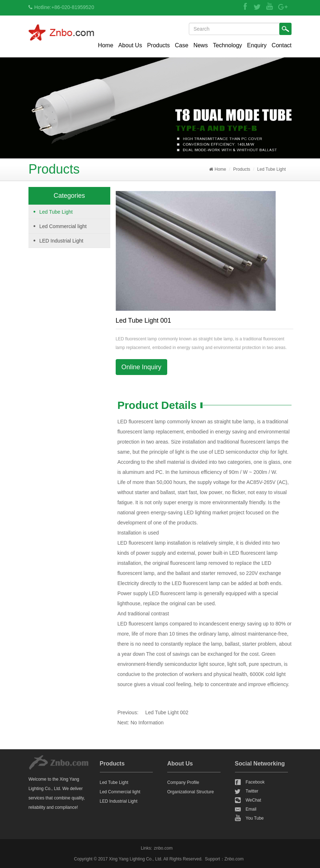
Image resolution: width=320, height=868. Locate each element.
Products (158, 45)
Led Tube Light (272, 169)
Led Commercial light (63, 226)
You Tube (255, 818)
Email (251, 809)
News (201, 45)
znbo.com (163, 848)
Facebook (255, 782)
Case (181, 45)
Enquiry (257, 45)
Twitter (252, 791)
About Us (130, 45)
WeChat (254, 800)
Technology (228, 45)
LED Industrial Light (61, 241)
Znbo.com (234, 859)
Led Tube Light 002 (167, 712)
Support (213, 859)
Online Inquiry (141, 367)
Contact (282, 45)
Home (106, 45)
